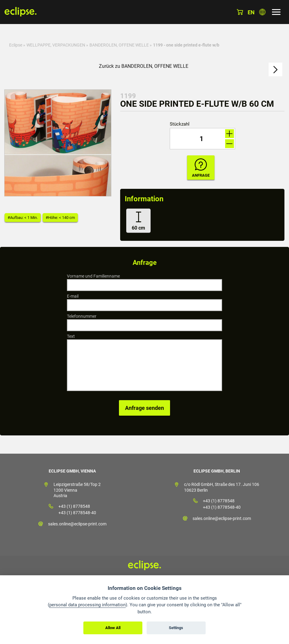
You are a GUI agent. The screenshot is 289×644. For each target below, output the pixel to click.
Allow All (113, 628)
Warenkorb (240, 12)
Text (71, 336)
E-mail (73, 296)
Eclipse (16, 45)
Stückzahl (180, 124)
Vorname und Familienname (93, 276)
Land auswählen (262, 12)
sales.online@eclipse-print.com (77, 524)
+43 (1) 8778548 (74, 506)
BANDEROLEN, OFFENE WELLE (119, 45)
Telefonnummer (82, 316)
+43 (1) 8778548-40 (77, 513)
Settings (176, 628)
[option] (58, 143)
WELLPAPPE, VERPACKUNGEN (56, 45)
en (251, 12)
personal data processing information (87, 605)
